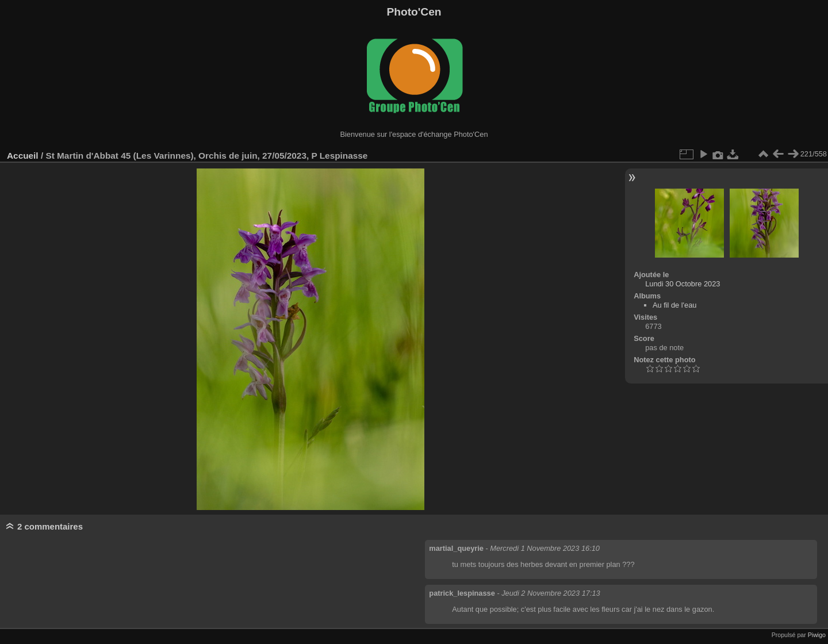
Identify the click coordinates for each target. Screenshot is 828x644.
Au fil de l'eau (674, 305)
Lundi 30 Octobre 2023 (683, 284)
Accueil (23, 156)
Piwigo (817, 635)
